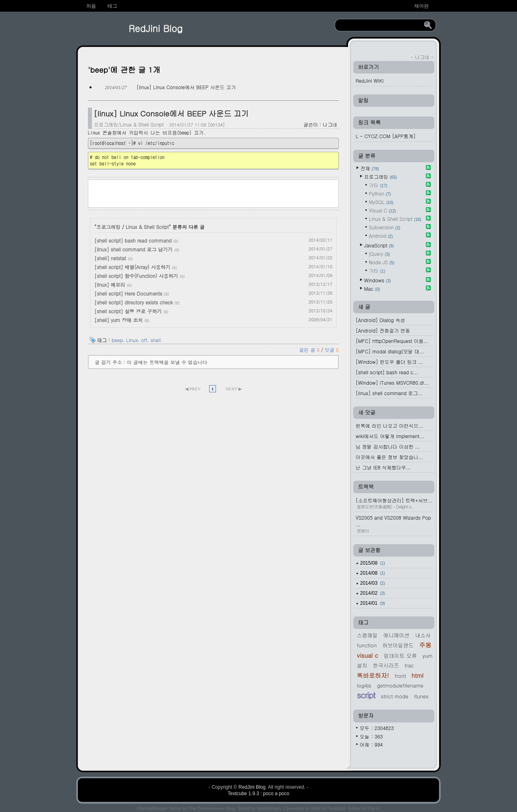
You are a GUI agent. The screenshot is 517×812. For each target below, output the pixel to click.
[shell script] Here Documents (128, 293)
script (366, 695)
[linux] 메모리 (110, 285)
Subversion (385, 227)
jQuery (379, 254)
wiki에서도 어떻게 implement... (390, 436)
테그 (112, 6)
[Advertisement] (214, 193)
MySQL (381, 202)
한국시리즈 (386, 665)
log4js (364, 685)
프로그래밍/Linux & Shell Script (129, 124)
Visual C (382, 210)
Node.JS (382, 262)
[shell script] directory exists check (134, 302)
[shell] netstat (110, 258)
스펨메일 (367, 635)
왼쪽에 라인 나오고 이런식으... (389, 425)
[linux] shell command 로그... (389, 393)
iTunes (421, 696)
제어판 (421, 6)
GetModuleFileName (400, 685)
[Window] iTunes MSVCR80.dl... (392, 383)
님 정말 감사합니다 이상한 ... (388, 446)
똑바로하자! (373, 675)
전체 (370, 168)
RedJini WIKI (370, 81)
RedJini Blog (156, 28)
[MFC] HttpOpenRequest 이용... (392, 341)
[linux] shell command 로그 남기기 (133, 249)
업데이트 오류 (400, 656)
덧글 (332, 350)
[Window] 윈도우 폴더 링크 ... (389, 362)
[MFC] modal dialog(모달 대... (390, 351)
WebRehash (269, 808)
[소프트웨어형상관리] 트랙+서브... (395, 503)
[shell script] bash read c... (387, 372)
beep (117, 340)
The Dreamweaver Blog (212, 808)
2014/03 (372, 583)
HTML (417, 675)
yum (427, 656)
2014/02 (372, 593)
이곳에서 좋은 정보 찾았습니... (389, 457)
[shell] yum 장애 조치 (119, 320)
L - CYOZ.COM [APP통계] (386, 136)
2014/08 (372, 573)
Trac (409, 665)
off (144, 340)
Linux (132, 340)
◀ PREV (193, 389)
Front (400, 676)
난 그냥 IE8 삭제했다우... (383, 467)
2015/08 (372, 563)
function (367, 645)
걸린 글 (310, 350)
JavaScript (379, 245)
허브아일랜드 (398, 645)
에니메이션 (396, 635)
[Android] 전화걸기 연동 (383, 330)
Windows (378, 280)
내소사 (423, 635)
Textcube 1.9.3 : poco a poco (258, 794)
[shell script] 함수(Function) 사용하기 (136, 276)
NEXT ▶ (234, 389)
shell (156, 340)
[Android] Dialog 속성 (380, 320)
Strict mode (395, 696)
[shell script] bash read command (133, 240)
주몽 (425, 645)
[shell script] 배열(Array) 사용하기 (132, 267)
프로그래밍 (108, 227)
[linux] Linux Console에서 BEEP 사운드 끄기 (186, 87)
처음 (91, 6)
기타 (378, 185)
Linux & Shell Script (147, 227)
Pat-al (374, 808)
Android (381, 236)
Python (380, 193)
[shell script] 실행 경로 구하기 (128, 311)
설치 (362, 665)
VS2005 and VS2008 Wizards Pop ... (395, 524)
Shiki (315, 808)
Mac (372, 289)
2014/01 (372, 603)
